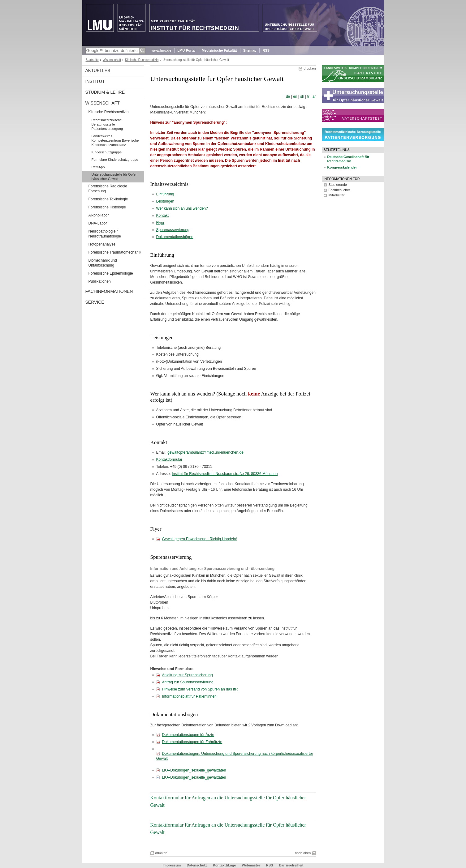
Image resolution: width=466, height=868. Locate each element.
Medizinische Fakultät (219, 50)
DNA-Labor (98, 223)
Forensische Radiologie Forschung (108, 189)
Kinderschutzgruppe (107, 152)
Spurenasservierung (173, 230)
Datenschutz (197, 865)
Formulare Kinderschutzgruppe (115, 160)
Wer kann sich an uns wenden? (182, 208)
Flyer (160, 223)
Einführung (165, 194)
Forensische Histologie (107, 207)
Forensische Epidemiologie (111, 273)
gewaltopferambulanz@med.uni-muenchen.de (205, 452)
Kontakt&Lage (224, 865)
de (288, 96)
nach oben (303, 853)
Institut (95, 81)
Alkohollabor (99, 215)
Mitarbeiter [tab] (337, 195)
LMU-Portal (186, 50)
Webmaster (251, 865)
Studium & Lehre (105, 92)
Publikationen (100, 281)
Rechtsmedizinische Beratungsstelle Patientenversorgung (107, 124)
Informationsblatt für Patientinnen (189, 696)
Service (95, 302)
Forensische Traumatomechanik (115, 252)
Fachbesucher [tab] (339, 190)
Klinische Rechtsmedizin (142, 60)
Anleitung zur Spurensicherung (188, 675)
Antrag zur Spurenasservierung (188, 682)
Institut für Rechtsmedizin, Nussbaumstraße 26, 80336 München (225, 474)
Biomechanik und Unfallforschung (103, 263)
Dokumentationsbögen (175, 237)
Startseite (92, 60)
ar (314, 96)
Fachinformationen (109, 291)
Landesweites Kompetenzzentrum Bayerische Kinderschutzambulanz (115, 140)
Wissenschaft (112, 60)
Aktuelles (98, 71)
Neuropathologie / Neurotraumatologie (105, 234)
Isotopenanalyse (102, 244)
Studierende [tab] (338, 185)
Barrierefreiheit (291, 865)
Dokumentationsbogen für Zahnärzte (192, 742)
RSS (266, 50)
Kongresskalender (342, 167)
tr (308, 96)
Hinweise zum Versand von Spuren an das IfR (200, 689)
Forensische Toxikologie (108, 199)
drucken (310, 68)
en (295, 96)
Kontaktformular (169, 460)
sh (302, 96)
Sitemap (250, 50)
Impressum (172, 865)
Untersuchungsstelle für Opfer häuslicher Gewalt (114, 177)
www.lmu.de (162, 50)
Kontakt (163, 216)
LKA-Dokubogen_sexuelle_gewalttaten (194, 770)
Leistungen (165, 201)
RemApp (98, 167)
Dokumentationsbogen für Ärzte (188, 735)
